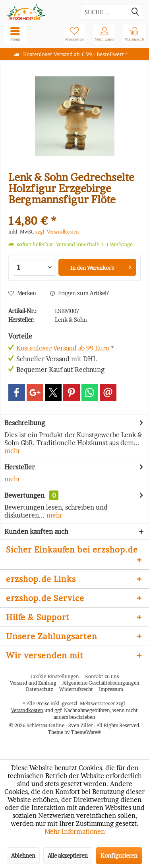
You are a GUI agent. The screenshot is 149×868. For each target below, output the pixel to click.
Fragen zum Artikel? (79, 293)
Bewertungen (24, 495)
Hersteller (19, 467)
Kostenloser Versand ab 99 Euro (63, 348)
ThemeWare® (86, 732)
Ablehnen (23, 855)
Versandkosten (27, 710)
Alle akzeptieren (68, 855)
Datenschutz (40, 689)
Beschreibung (25, 423)
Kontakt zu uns (102, 676)
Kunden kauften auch (36, 531)
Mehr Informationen (75, 831)
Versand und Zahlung (33, 683)
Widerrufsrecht (76, 689)
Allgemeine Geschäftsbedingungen (101, 683)
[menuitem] (134, 34)
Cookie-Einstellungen (55, 676)
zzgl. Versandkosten (57, 232)
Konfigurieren (119, 855)
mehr (12, 451)
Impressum (111, 689)
